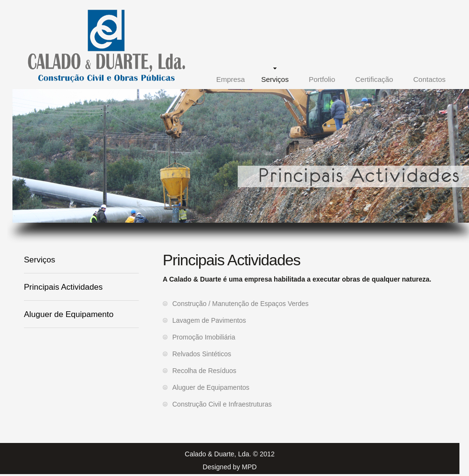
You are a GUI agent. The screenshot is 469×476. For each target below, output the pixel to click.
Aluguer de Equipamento (69, 314)
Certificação (374, 79)
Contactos (429, 79)
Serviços (275, 79)
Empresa (231, 79)
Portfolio (322, 79)
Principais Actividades (63, 287)
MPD (249, 467)
